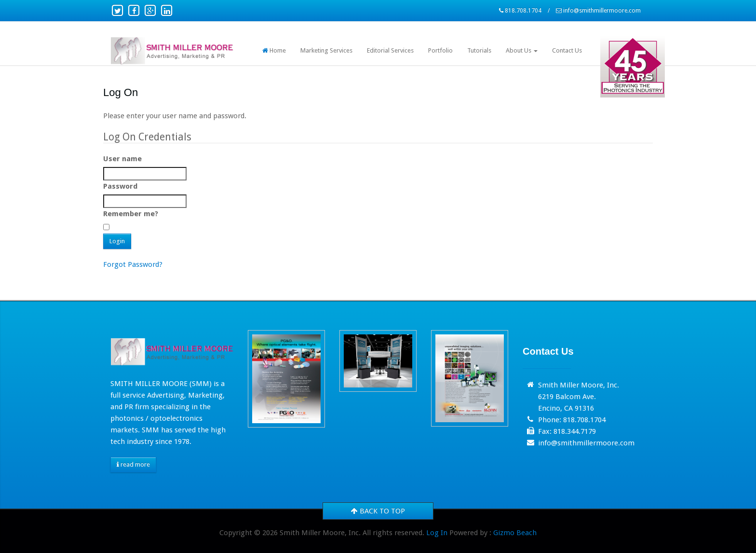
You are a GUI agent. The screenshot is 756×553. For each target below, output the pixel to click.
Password (120, 186)
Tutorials (479, 50)
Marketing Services (326, 50)
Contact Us (567, 50)
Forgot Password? (133, 264)
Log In (437, 533)
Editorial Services (390, 50)
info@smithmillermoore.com (602, 11)
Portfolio (440, 50)
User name (122, 159)
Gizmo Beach (515, 533)
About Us (522, 50)
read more (133, 464)
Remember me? (131, 214)
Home (274, 50)
